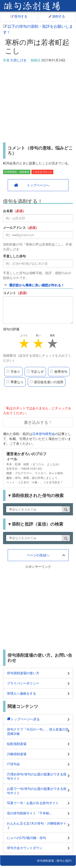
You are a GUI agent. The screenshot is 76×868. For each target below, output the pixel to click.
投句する (19, 16)
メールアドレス (14, 228)
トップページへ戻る (25, 719)
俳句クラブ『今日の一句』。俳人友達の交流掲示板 (38, 731)
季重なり (15, 382)
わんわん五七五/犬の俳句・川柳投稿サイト (37, 825)
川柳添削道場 (17, 754)
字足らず (35, 372)
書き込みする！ (38, 422)
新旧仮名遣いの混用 (47, 382)
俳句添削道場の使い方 (23, 673)
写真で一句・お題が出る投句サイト (33, 803)
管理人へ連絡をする (21, 693)
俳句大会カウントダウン (25, 848)
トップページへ (38, 185)
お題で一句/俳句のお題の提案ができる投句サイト (37, 791)
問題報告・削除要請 (17, 172)
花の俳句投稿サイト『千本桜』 (30, 813)
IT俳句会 (13, 764)
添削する (57, 16)
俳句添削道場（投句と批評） (55, 861)
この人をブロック (42, 172)
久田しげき (18, 60)
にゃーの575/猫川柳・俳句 (26, 838)
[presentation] (34, 397)
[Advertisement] (38, 103)
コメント (10, 293)
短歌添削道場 (17, 744)
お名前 (8, 211)
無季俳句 (59, 372)
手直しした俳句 (14, 256)
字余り (13, 372)
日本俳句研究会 (44, 434)
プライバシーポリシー (23, 683)
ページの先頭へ (38, 555)
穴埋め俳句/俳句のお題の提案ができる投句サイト (37, 776)
